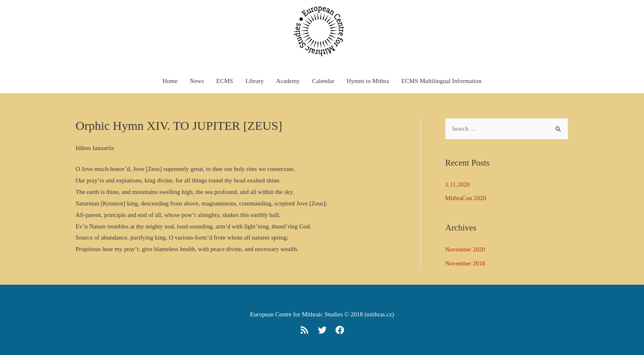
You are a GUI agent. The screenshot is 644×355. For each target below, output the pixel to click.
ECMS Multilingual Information (441, 81)
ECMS (225, 81)
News (197, 81)
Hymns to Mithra (368, 81)
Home (170, 81)
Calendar (323, 81)
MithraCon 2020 (466, 198)
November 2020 (465, 249)
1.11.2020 (457, 184)
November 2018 (465, 263)
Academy (288, 81)
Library (254, 81)
